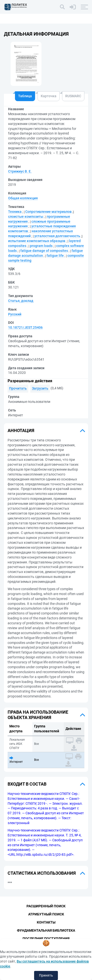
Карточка (49, 96)
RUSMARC (73, 96)
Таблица (25, 96)
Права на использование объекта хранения (38, 715)
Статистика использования (42, 873)
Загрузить (40, 388)
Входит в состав (27, 784)
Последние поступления (46, 939)
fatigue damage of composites (44, 251)
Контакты (46, 922)
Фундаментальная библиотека (46, 930)
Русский (15, 314)
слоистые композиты (26, 217)
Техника (15, 212)
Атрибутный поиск (46, 914)
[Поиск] (62, 7)
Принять (46, 975)
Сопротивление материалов (48, 212)
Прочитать (18, 388)
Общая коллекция (23, 198)
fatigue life (55, 256)
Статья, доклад (21, 301)
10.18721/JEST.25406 (25, 327)
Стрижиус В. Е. (20, 171)
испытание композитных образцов (37, 241)
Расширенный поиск (46, 906)
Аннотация (21, 430)
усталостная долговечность (57, 236)
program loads (41, 246)
